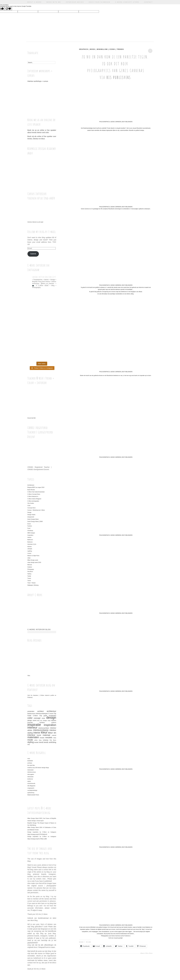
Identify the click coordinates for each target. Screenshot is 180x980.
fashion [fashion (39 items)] (54, 720)
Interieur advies (75, 2)
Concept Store (31, 508)
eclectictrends (31, 783)
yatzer (29, 781)
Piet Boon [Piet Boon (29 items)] (53, 740)
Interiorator (30, 770)
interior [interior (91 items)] (37, 733)
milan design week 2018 (34, 562)
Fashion (30, 526)
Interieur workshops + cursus (42, 96)
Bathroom (30, 540)
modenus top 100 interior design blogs (38, 768)
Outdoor (30, 567)
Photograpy (31, 569)
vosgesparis (31, 788)
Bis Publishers (119, 77)
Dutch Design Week (33, 519)
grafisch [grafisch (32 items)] (54, 722)
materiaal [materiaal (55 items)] (46, 735)
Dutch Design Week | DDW (35, 521)
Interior (29, 537)
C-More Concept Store (127, 2)
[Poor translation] (8, 9)
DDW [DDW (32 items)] (43, 718)
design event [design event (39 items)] (32, 720)
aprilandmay (31, 793)
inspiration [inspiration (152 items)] (50, 725)
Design (29, 512)
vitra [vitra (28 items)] (29, 744)
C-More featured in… (33, 496)
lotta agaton (31, 774)
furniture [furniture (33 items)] (42, 723)
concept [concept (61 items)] (37, 718)
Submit (33, 254)
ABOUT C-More (34, 2)
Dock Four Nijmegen (100, 2)
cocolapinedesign (32, 790)
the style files (31, 765)
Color (29, 506)
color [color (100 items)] (30, 718)
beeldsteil (30, 761)
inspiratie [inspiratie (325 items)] (34, 725)
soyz (29, 758)
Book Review (31, 490)
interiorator (30, 777)
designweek (31, 517)
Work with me (54, 2)
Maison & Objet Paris (33, 556)
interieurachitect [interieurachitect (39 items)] (44, 728)
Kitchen (30, 547)
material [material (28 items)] (54, 735)
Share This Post (146, 953)
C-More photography (33, 501)
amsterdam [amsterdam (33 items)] (31, 711)
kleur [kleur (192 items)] (44, 732)
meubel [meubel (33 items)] (42, 738)
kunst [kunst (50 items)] (39, 735)
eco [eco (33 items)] (38, 720)
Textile (29, 576)
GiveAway (30, 531)
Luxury (29, 553)
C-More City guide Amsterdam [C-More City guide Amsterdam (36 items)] (44, 716)
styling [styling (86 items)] (31, 742)
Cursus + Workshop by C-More (36, 510)
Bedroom (30, 542)
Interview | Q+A (32, 544)
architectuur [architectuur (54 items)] (51, 711)
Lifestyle (30, 549)
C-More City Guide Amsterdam (36, 492)
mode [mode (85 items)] (30, 740)
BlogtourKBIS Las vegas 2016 (36, 487)
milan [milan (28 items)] (55, 738)
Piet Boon (30, 571)
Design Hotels (31, 515)
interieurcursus (32, 772)
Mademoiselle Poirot (33, 795)
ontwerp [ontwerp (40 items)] (46, 740)
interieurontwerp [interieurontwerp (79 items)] (41, 730)
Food (29, 528)
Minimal (30, 565)
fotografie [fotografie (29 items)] (30, 723)
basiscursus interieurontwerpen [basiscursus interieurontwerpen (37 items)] (38, 714)
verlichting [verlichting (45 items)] (52, 742)
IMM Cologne (31, 533)
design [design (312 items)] (51, 718)
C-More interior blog (39, 629)
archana (30, 763)
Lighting (30, 551)
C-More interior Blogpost (34, 499)
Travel (29, 578)
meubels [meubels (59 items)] (49, 737)
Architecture (31, 485)
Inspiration (30, 535)
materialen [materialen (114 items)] (33, 737)
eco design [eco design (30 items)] (44, 720)
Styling (29, 574)
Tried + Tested (31, 583)
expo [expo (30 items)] (49, 720)
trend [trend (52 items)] (41, 742)
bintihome (30, 779)
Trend (29, 581)
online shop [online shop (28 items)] (38, 740)
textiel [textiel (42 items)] (36, 742)
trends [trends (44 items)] (46, 742)
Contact (148, 2)
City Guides (31, 503)
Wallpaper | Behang (33, 585)
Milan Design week (33, 560)
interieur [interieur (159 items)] (32, 728)
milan (29, 558)
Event (29, 524)
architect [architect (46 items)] (41, 711)
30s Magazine (31, 786)
